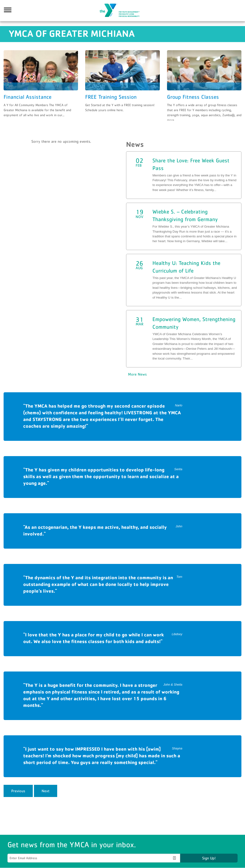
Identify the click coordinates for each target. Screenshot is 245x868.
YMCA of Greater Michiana (122, 11)
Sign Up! (209, 858)
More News (137, 374)
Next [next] (46, 791)
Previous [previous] (18, 791)
